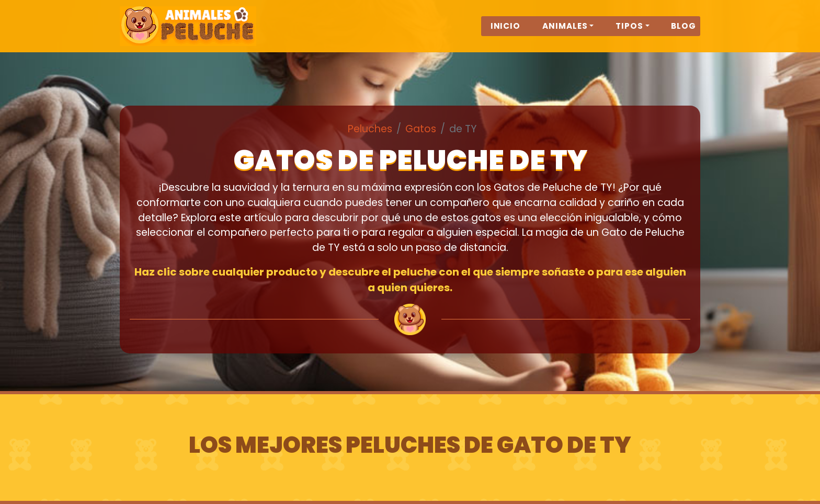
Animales (565, 32)
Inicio (506, 32)
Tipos (629, 32)
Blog (684, 32)
